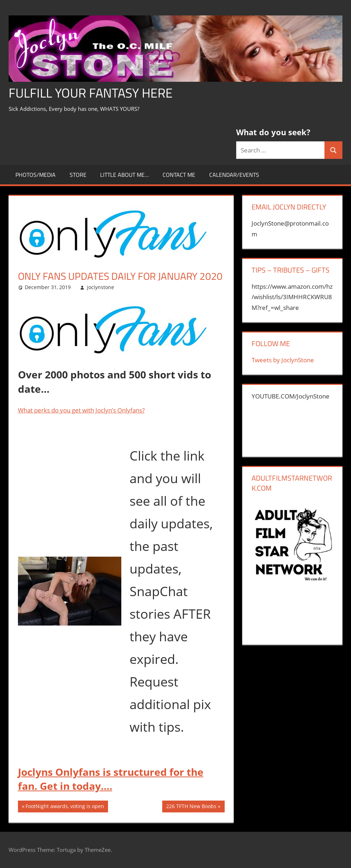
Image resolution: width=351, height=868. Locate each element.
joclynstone (100, 287)
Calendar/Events (234, 175)
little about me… (125, 175)
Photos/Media (36, 175)
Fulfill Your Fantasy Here (91, 93)
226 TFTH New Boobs (191, 807)
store (78, 175)
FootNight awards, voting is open (65, 807)
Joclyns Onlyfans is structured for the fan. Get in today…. (111, 779)
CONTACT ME (179, 175)
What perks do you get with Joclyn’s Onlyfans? (81, 410)
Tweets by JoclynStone (283, 360)
